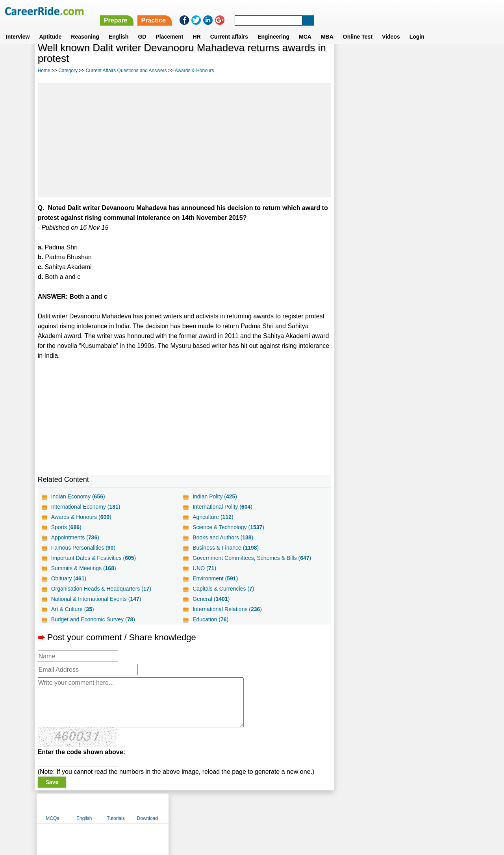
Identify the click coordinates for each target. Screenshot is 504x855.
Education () (210, 619)
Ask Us (281, 808)
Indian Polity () (215, 496)
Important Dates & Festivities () (94, 558)
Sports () (66, 527)
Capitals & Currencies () (223, 589)
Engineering (273, 27)
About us (181, 808)
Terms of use (248, 808)
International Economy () (86, 507)
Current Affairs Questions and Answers (126, 71)
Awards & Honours (195, 71)
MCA (305, 27)
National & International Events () (96, 599)
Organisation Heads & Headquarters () (101, 589)
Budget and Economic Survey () (93, 619)
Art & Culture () (73, 609)
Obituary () (69, 578)
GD (142, 27)
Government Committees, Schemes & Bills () (252, 558)
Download (446, 60)
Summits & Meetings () (84, 568)
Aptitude (51, 27)
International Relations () (227, 609)
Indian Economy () (78, 496)
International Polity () (222, 507)
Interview (18, 27)
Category (68, 71)
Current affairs (229, 27)
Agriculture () (213, 517)
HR (196, 27)
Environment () (215, 578)
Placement (169, 27)
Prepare (300, 11)
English (119, 27)
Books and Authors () (223, 537)
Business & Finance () (226, 548)
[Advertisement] (184, 140)
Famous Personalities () (83, 548)
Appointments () (75, 537)
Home (44, 71)
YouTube (308, 808)
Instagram (338, 808)
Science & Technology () (228, 527)
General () (211, 599)
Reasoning (85, 27)
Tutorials (415, 60)
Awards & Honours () (81, 517)
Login (417, 27)
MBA (327, 27)
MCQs (351, 60)
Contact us (212, 808)
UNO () (204, 568)
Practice (338, 11)
